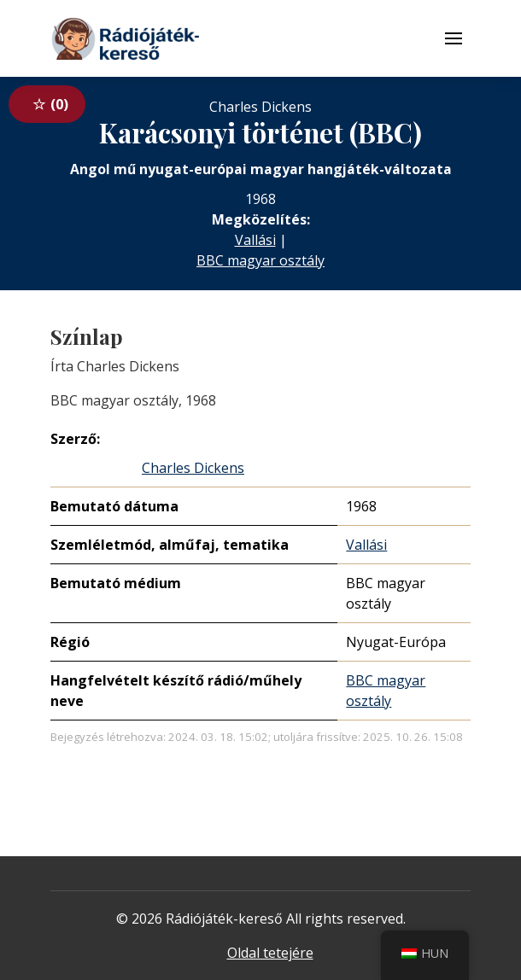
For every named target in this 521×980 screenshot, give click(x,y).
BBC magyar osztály (260, 260)
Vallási (255, 240)
